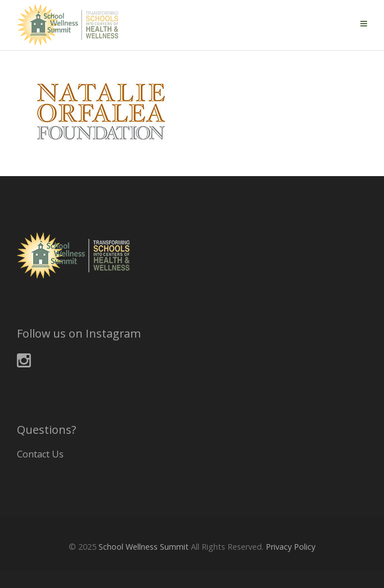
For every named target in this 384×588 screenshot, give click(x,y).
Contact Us (40, 454)
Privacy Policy (291, 547)
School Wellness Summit (144, 547)
